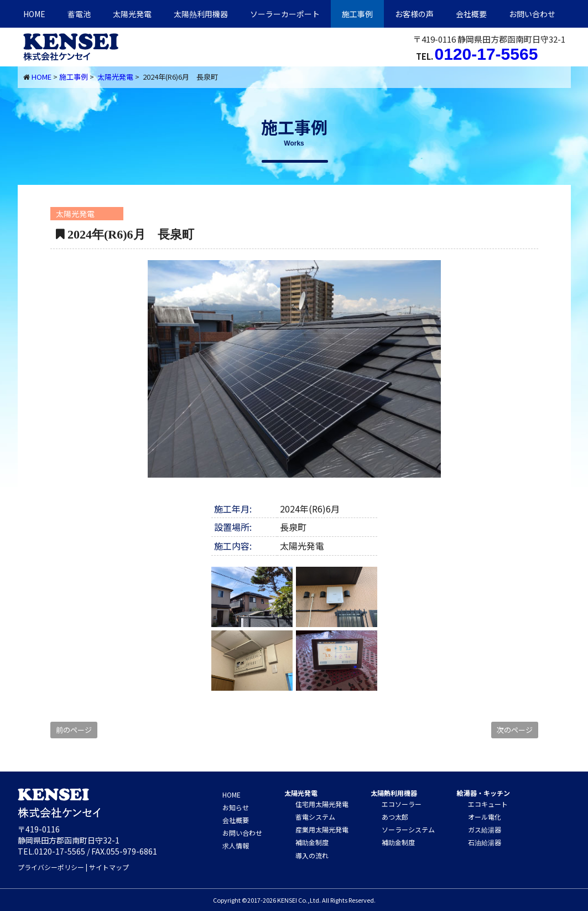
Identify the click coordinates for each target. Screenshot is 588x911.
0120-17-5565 (486, 54)
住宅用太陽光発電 (322, 804)
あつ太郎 (395, 817)
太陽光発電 (132, 14)
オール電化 (485, 817)
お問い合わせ (532, 14)
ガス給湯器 (485, 829)
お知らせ (236, 807)
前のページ (74, 730)
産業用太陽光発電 (322, 829)
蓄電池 (79, 14)
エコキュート (488, 804)
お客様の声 (414, 14)
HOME (34, 14)
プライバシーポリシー (51, 867)
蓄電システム (315, 817)
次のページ (515, 730)
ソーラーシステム (408, 829)
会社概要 (471, 14)
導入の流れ (312, 855)
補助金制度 (312, 842)
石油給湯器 (485, 842)
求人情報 (236, 845)
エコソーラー (402, 804)
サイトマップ (109, 867)
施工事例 (357, 14)
